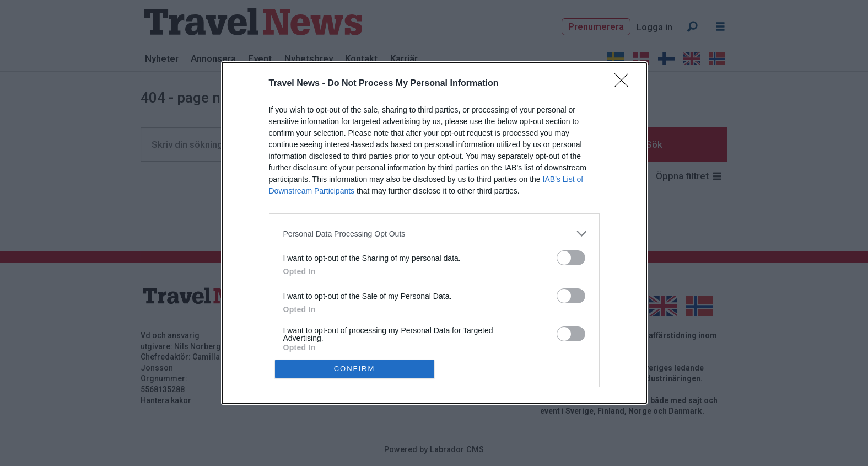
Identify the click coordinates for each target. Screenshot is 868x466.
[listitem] (434, 234)
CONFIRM (355, 368)
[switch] (571, 258)
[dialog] (434, 233)
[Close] (625, 84)
